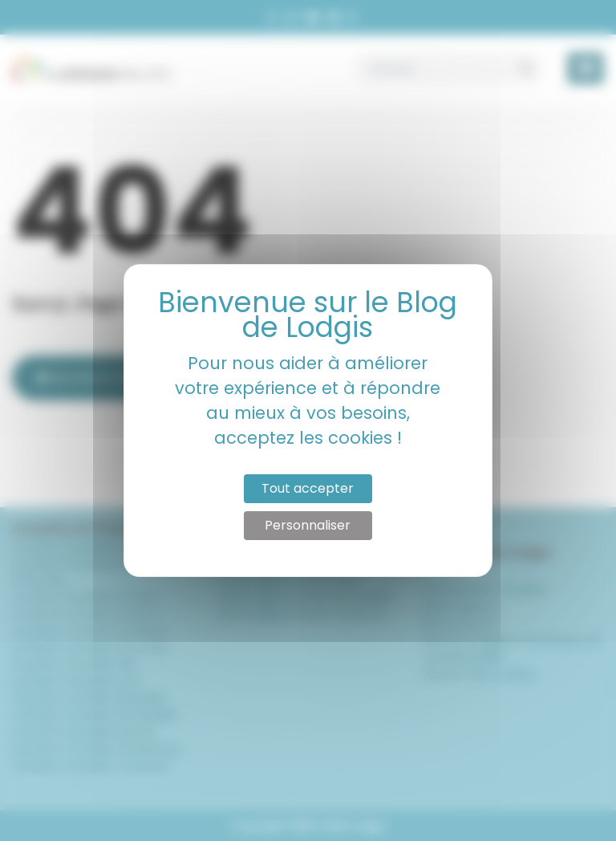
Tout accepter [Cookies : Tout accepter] (308, 488)
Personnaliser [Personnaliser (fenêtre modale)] (308, 525)
